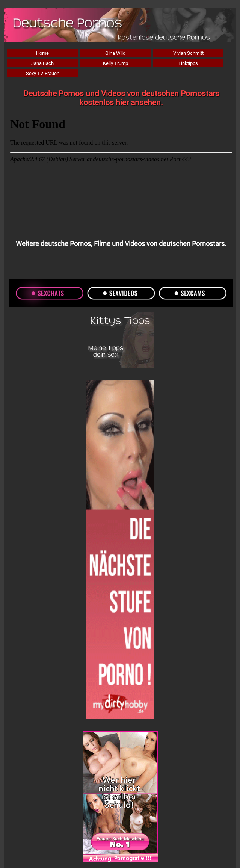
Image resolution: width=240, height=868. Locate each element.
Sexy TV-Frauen (43, 73)
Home (42, 53)
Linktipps (188, 63)
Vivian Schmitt (188, 53)
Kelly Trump (115, 63)
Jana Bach (42, 63)
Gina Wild (115, 53)
